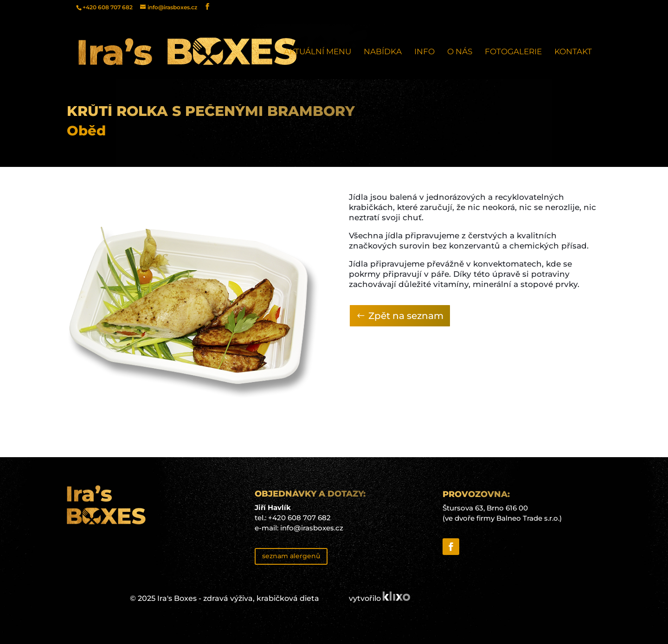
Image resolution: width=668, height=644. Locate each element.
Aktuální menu (318, 52)
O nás (460, 52)
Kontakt (573, 52)
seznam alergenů (291, 556)
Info (424, 52)
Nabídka (383, 52)
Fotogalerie (513, 52)
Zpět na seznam (406, 316)
